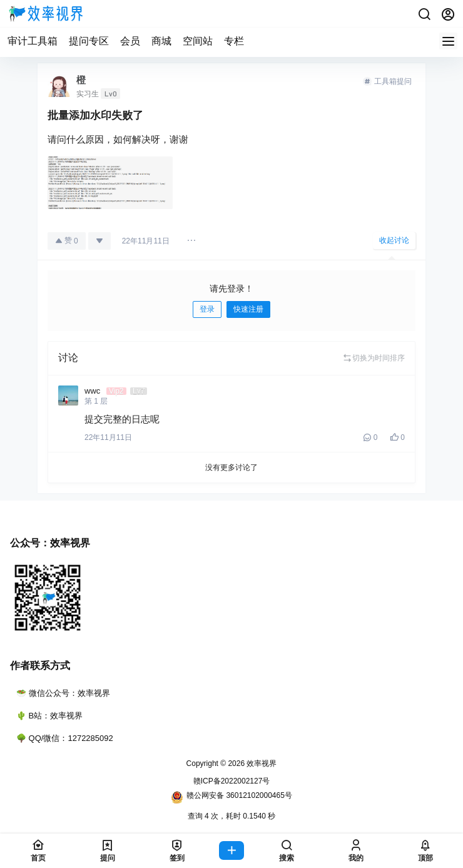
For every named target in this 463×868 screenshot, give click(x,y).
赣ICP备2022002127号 (232, 781)
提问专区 (89, 41)
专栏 (234, 41)
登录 (207, 309)
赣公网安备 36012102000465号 (232, 797)
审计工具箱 (33, 41)
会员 (130, 41)
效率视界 (261, 763)
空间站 (198, 41)
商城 (161, 41)
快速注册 (248, 309)
